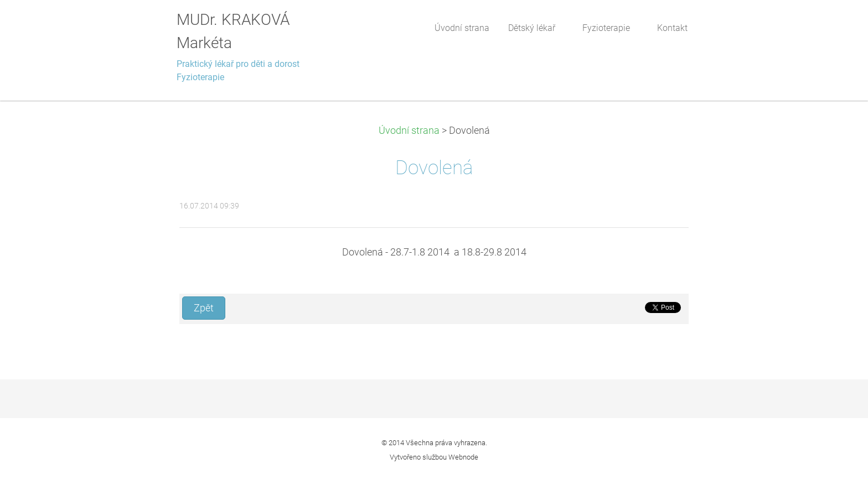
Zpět (204, 308)
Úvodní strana (409, 131)
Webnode (463, 457)
